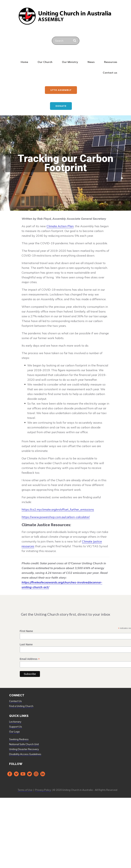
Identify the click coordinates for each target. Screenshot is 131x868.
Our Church (45, 62)
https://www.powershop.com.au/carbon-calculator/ (56, 517)
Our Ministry (70, 62)
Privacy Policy (43, 790)
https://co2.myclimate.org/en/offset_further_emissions (58, 509)
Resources (111, 62)
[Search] (75, 41)
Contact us (110, 73)
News (91, 62)
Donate (61, 106)
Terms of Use (25, 790)
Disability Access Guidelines (25, 754)
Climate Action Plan (60, 226)
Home (24, 62)
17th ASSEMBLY (61, 90)
